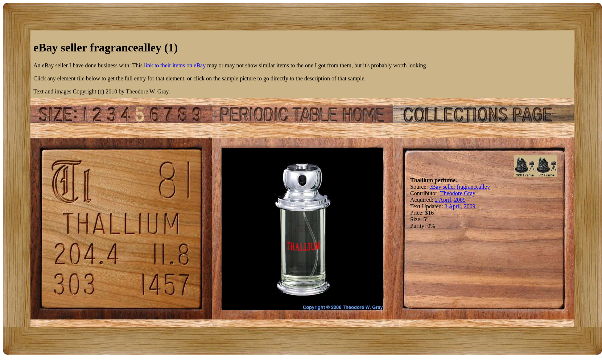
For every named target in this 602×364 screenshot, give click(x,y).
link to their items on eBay (175, 65)
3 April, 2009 (460, 206)
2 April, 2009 (450, 200)
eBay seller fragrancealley (460, 187)
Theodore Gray (458, 193)
